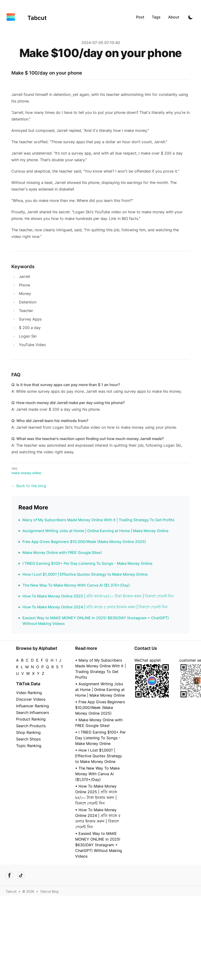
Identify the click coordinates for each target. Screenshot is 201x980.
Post (140, 17)
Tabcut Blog (49, 891)
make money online (26, 473)
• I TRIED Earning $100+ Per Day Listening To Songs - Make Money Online (100, 738)
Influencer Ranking (33, 706)
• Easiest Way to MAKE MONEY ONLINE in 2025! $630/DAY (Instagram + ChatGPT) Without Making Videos (99, 845)
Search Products (31, 726)
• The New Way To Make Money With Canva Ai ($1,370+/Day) (97, 774)
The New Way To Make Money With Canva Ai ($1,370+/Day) (76, 585)
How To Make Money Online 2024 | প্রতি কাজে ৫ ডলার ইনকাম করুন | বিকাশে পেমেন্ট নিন (95, 607)
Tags (156, 17)
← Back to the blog (29, 486)
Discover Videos (31, 699)
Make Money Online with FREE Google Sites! (62, 552)
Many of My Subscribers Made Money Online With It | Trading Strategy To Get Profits (98, 520)
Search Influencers (33, 713)
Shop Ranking (28, 732)
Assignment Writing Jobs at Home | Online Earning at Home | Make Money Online (95, 531)
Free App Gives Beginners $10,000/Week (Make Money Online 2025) (84, 542)
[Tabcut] (26, 17)
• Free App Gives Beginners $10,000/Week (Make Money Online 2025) (100, 708)
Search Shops (28, 739)
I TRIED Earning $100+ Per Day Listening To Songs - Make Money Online (87, 563)
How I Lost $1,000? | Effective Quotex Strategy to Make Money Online (85, 574)
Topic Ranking (29, 746)
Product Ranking (31, 719)
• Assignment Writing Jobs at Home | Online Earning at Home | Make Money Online (100, 690)
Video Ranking (29, 693)
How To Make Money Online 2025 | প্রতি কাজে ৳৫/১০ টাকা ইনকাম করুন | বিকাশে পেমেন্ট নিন (98, 596)
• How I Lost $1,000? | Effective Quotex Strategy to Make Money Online (99, 756)
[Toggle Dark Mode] (191, 17)
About (174, 17)
